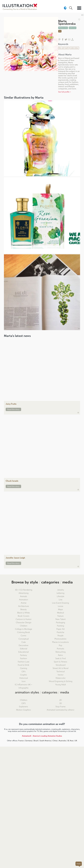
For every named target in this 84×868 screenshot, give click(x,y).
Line (61, 600)
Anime (24, 603)
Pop (60, 645)
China (55, 741)
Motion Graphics (24, 710)
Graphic (24, 675)
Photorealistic (60, 639)
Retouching (61, 652)
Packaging (60, 623)
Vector (61, 675)
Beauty (24, 610)
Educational (24, 652)
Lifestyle (61, 596)
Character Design (24, 623)
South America (45, 741)
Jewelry (61, 590)
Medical (60, 613)
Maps (60, 610)
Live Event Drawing (60, 603)
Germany (29, 741)
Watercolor (61, 678)
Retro (60, 655)
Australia (62, 741)
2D (60, 700)
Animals (24, 596)
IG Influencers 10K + (24, 685)
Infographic (24, 688)
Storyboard (61, 665)
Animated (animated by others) (60, 710)
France (21, 741)
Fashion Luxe (24, 662)
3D (61, 703)
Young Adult (61, 685)
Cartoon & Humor (24, 619)
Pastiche (60, 632)
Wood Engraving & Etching (61, 681)
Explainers (24, 707)
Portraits (61, 649)
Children (24, 626)
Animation (24, 600)
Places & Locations (60, 642)
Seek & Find (60, 659)
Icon (24, 681)
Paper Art (61, 629)
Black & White (24, 613)
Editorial (24, 649)
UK (76, 741)
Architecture (24, 606)
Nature (60, 616)
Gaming (24, 668)
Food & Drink (24, 665)
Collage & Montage (24, 629)
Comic (24, 636)
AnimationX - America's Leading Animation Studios (42, 736)
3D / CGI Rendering (24, 590)
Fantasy (24, 655)
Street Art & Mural (60, 668)
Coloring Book (24, 632)
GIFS (24, 703)
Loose (61, 606)
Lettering (60, 593)
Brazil (36, 741)
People (60, 636)
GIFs (24, 672)
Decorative (24, 645)
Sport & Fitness (60, 662)
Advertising (24, 593)
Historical (24, 678)
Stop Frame (60, 707)
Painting (60, 626)
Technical (61, 672)
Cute (24, 642)
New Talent (60, 619)
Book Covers (24, 616)
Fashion (24, 659)
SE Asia (70, 741)
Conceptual (24, 639)
